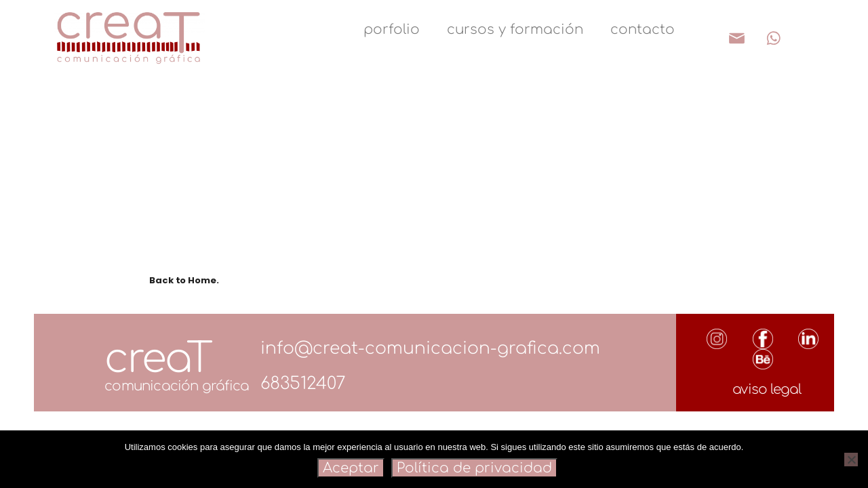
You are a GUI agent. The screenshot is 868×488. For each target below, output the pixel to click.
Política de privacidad (474, 468)
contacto (643, 29)
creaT (158, 359)
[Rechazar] (851, 460)
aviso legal (767, 389)
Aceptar (351, 468)
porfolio (392, 29)
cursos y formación (515, 29)
